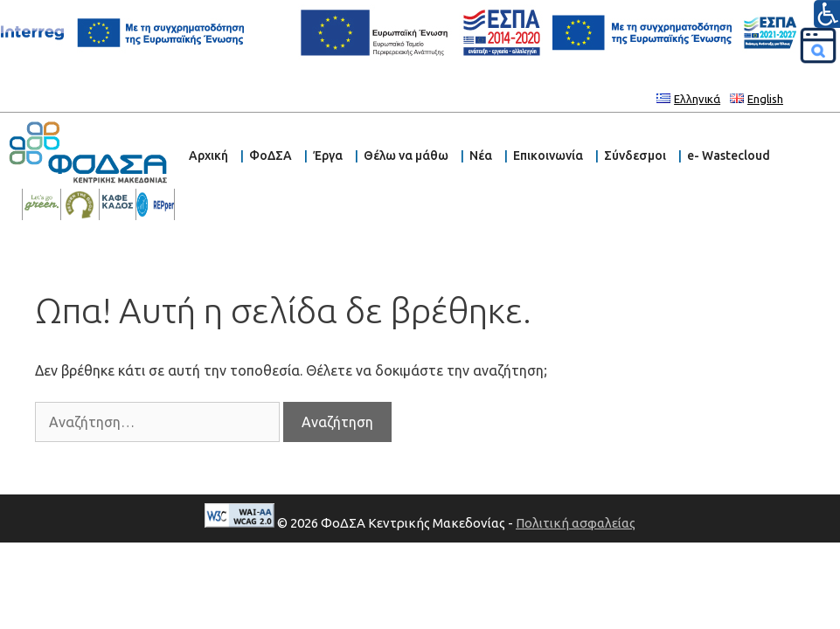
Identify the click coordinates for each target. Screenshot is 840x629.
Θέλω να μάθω (406, 156)
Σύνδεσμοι (635, 156)
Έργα (328, 156)
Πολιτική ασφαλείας (576, 523)
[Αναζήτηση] (818, 45)
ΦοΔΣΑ (271, 156)
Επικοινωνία (548, 156)
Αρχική (208, 156)
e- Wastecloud (729, 156)
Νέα (481, 156)
